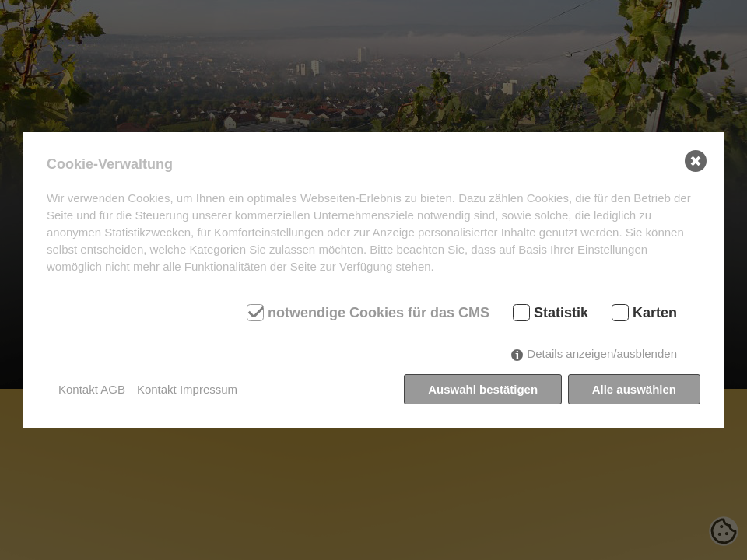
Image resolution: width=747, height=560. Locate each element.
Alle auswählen (634, 389)
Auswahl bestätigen (483, 389)
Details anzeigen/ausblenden (602, 353)
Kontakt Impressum (187, 389)
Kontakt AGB (92, 389)
